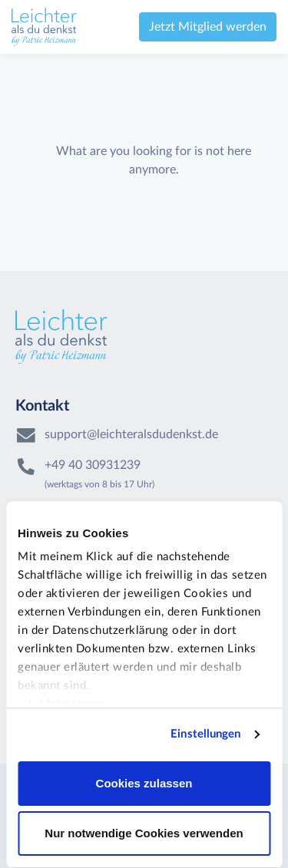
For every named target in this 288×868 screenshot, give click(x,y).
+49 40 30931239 (93, 465)
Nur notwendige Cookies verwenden (144, 833)
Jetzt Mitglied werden (208, 27)
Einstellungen (205, 734)
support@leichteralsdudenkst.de (131, 434)
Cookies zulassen (144, 783)
